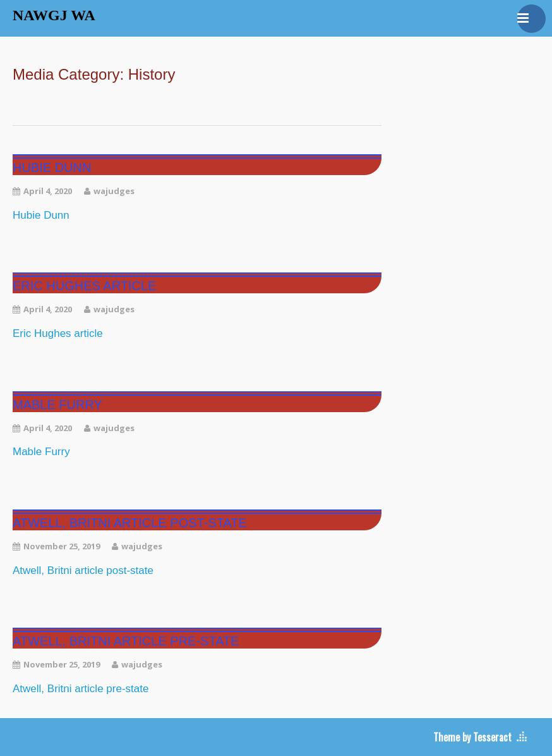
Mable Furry (57, 405)
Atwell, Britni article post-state (130, 523)
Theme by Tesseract (472, 737)
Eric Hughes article (84, 286)
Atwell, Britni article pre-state (126, 641)
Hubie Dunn (52, 168)
